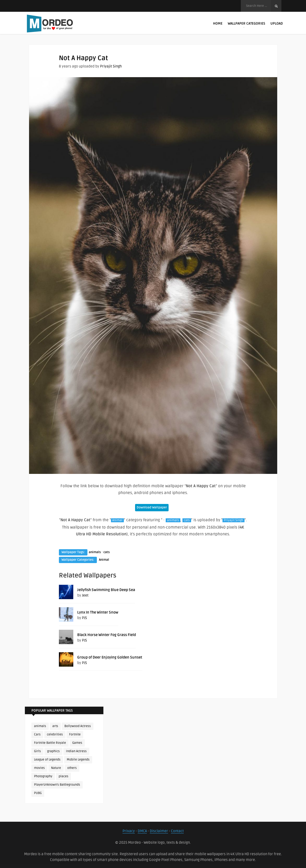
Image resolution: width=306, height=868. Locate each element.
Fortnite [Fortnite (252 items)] (75, 734)
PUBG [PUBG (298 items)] (38, 793)
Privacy (129, 831)
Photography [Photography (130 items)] (43, 776)
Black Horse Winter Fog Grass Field (107, 635)
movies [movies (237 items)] (39, 768)
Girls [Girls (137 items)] (37, 751)
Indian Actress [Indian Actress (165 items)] (76, 751)
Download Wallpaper (152, 507)
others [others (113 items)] (72, 768)
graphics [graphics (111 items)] (53, 751)
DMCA (142, 831)
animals (173, 520)
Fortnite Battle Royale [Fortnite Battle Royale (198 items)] (50, 743)
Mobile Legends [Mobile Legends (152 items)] (78, 760)
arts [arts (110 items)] (55, 726)
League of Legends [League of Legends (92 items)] (47, 760)
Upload (277, 24)
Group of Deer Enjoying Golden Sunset (110, 657)
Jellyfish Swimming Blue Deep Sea (106, 590)
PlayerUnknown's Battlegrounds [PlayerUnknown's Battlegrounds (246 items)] (57, 785)
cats (187, 520)
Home (218, 24)
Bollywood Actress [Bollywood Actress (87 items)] (78, 726)
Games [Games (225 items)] (77, 743)
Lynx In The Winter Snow (98, 612)
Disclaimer (159, 831)
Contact (177, 831)
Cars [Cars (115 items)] (37, 734)
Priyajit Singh (111, 66)
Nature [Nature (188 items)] (56, 768)
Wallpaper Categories (246, 25)
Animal (117, 520)
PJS (84, 618)
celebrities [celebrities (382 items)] (55, 734)
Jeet (85, 595)
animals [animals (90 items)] (40, 726)
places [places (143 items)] (63, 776)
